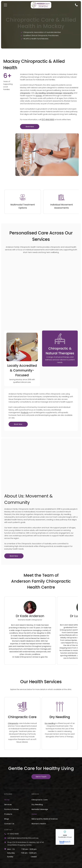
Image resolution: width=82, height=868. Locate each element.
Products (25, 385)
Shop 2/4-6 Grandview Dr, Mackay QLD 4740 (26, 815)
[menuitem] (16, 773)
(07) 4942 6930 (48, 120)
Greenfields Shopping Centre (19, 818)
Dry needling (50, 696)
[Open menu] (5, 5)
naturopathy (68, 93)
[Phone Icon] (76, 6)
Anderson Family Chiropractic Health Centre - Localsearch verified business (65, 810)
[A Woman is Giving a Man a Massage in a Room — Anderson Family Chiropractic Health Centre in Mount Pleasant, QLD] (41, 436)
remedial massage (54, 93)
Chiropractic (13, 696)
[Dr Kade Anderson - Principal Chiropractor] (30, 580)
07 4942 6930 (13, 807)
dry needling (40, 93)
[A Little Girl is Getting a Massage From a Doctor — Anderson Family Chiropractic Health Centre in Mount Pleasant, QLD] (22, 324)
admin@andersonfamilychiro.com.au (23, 811)
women (39, 96)
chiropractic (25, 93)
